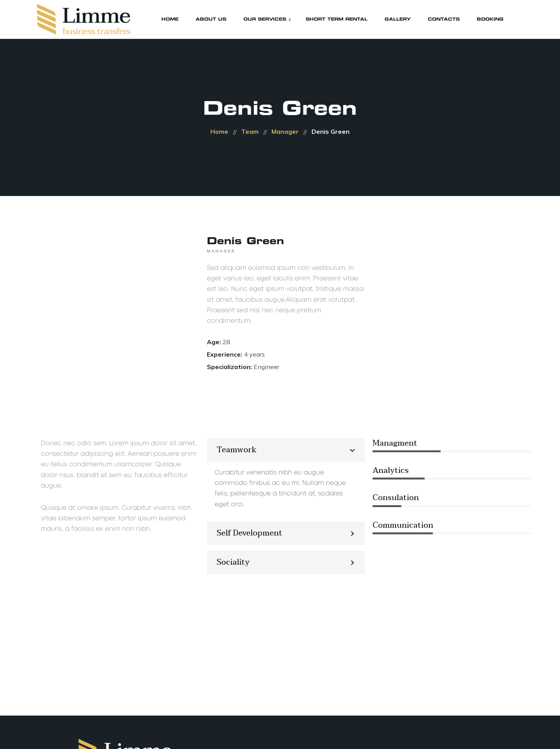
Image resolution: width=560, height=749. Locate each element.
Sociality (233, 562)
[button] (286, 450)
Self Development (249, 533)
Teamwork (237, 450)
